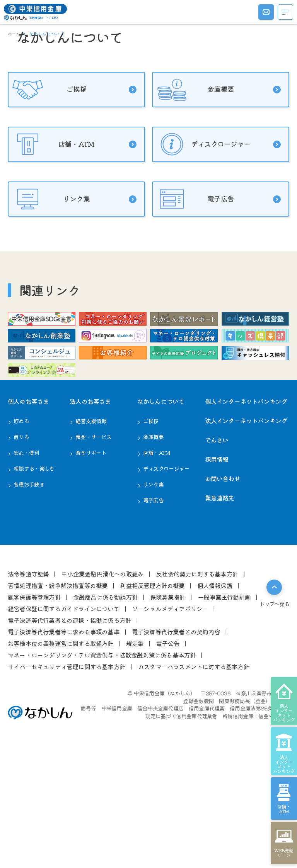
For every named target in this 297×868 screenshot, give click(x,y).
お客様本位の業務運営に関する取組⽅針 (61, 757)
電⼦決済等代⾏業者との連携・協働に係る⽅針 (69, 734)
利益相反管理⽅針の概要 (152, 699)
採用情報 (217, 573)
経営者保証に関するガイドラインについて (64, 722)
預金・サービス (93, 550)
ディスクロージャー (215, 225)
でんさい (217, 553)
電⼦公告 (168, 757)
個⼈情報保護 (215, 699)
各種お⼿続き (29, 598)
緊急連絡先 (220, 611)
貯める (21, 534)
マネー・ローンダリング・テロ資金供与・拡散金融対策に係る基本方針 (102, 768)
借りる (21, 550)
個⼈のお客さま (28, 515)
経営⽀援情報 (91, 534)
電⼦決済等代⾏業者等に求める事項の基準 (64, 745)
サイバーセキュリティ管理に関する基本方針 (67, 780)
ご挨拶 (71, 169)
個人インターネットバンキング (246, 515)
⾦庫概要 (153, 550)
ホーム (14, 34)
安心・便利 (26, 566)
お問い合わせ (223, 592)
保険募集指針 (168, 710)
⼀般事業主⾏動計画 (224, 710)
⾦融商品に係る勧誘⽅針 (105, 710)
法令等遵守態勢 (28, 687)
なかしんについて (161, 515)
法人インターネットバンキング (246, 534)
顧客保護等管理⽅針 (34, 710)
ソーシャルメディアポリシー (170, 722)
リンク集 (71, 281)
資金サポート (91, 566)
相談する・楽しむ (34, 582)
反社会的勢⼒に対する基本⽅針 (197, 687)
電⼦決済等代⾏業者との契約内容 (176, 745)
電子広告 (215, 281)
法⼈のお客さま (90, 515)
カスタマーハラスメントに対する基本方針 (194, 780)
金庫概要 (215, 169)
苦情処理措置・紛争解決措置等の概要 (58, 699)
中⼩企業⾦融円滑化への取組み (102, 687)
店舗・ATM (71, 225)
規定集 (135, 757)
